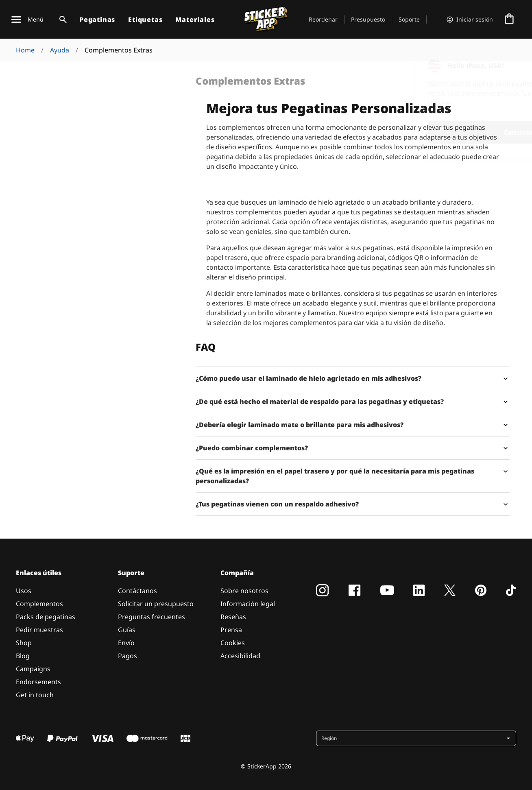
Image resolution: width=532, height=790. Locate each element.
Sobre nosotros (244, 591)
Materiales (195, 20)
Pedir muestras (39, 630)
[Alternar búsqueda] (61, 20)
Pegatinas (97, 20)
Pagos (128, 656)
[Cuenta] (470, 20)
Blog (23, 656)
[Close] (507, 62)
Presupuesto (368, 19)
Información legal (248, 604)
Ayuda (60, 50)
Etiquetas (145, 20)
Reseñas (233, 617)
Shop (24, 643)
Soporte (409, 19)
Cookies (233, 643)
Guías (127, 630)
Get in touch (35, 695)
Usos (24, 591)
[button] (417, 738)
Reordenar (323, 19)
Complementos (39, 604)
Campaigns (33, 669)
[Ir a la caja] (509, 20)
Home (25, 50)
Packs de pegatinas (46, 617)
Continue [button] (420, 132)
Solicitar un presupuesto (156, 604)
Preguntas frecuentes (152, 617)
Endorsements (38, 682)
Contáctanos (137, 591)
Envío (126, 643)
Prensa (231, 630)
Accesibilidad (240, 656)
